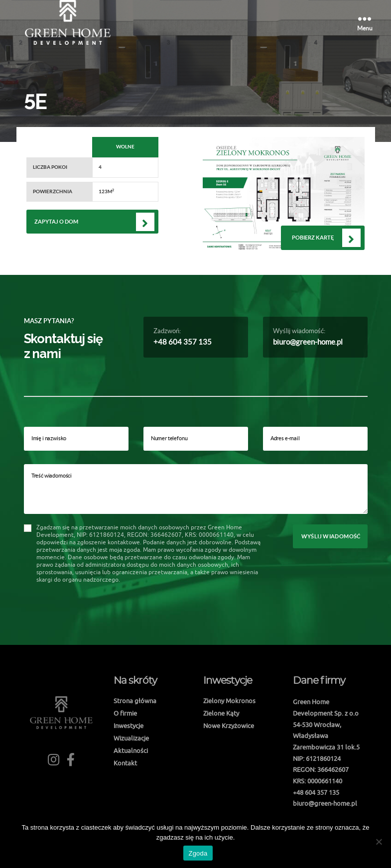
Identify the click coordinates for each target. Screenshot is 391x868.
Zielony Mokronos (229, 701)
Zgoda (198, 853)
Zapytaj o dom (56, 222)
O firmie (125, 713)
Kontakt (125, 763)
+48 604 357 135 (183, 342)
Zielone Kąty (221, 713)
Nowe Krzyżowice (229, 726)
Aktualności (131, 750)
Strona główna (135, 701)
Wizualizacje (131, 738)
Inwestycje (129, 726)
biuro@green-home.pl (308, 342)
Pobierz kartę (313, 238)
